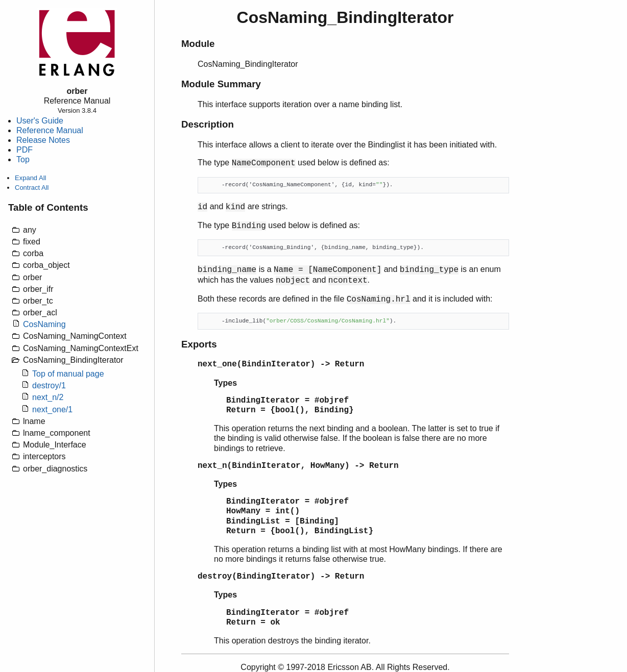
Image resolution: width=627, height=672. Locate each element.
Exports (199, 344)
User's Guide (40, 121)
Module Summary (221, 84)
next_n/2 (48, 397)
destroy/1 (49, 385)
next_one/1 (52, 409)
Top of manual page (68, 374)
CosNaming (44, 324)
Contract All (32, 188)
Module (198, 44)
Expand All (30, 178)
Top (23, 159)
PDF (25, 150)
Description (208, 124)
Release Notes (43, 140)
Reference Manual (50, 130)
